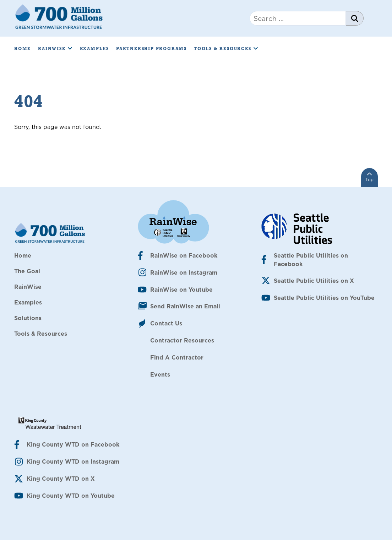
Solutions (28, 318)
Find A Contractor (177, 357)
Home (23, 49)
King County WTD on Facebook (73, 444)
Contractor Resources (182, 340)
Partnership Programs (151, 49)
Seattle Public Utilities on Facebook (311, 260)
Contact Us (166, 323)
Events (160, 374)
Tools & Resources (226, 49)
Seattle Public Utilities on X (314, 281)
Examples (94, 49)
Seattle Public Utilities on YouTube (324, 298)
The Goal (27, 271)
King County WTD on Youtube (71, 496)
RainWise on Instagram (184, 272)
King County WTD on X (61, 479)
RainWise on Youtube (181, 290)
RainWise (55, 49)
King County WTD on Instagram (73, 461)
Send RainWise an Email (185, 306)
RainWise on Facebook (184, 255)
